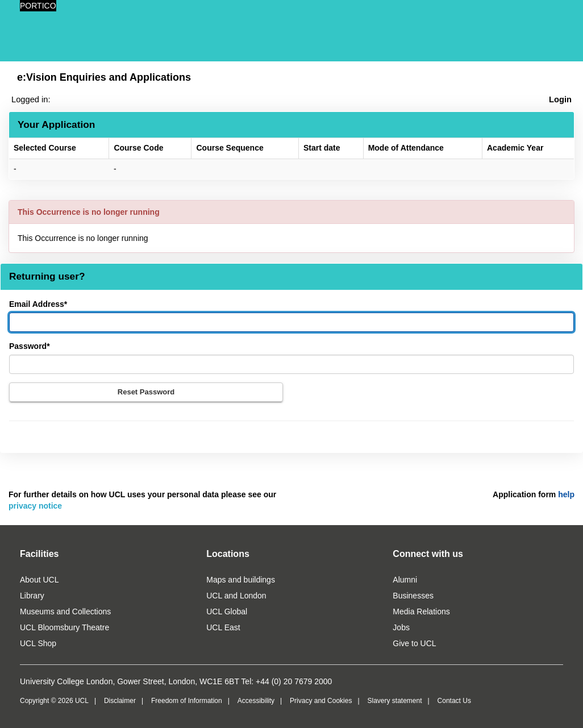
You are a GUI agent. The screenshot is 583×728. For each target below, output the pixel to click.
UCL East (223, 627)
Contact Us (454, 701)
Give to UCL (414, 643)
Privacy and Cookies (321, 701)
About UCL (39, 580)
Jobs (401, 627)
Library (32, 596)
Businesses (413, 596)
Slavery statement (394, 701)
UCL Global (227, 611)
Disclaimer (120, 701)
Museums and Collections (65, 611)
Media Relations (421, 611)
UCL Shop (38, 643)
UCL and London (236, 596)
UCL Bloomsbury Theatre (64, 627)
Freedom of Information (187, 701)
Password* (30, 346)
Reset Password (146, 392)
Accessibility (256, 701)
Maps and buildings (241, 580)
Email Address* (38, 304)
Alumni (405, 580)
